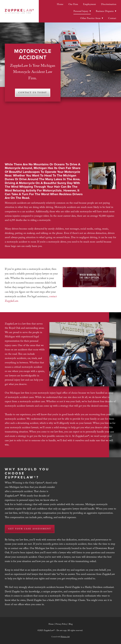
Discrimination (109, 4)
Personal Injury (82, 11)
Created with (60, 637)
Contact (112, 18)
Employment (90, 4)
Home (60, 4)
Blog (71, 624)
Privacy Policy (61, 624)
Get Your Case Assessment (30, 529)
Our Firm (73, 4)
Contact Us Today (33, 93)
